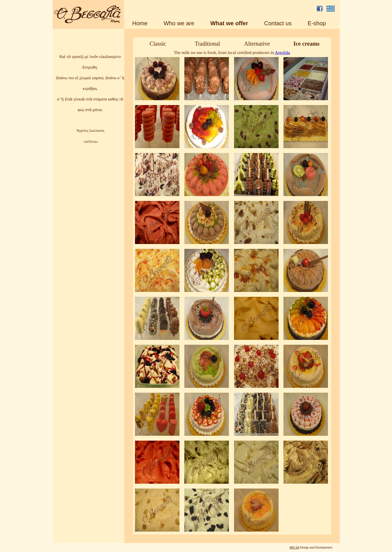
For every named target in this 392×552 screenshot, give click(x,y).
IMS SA (294, 548)
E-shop (317, 23)
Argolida (282, 53)
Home (140, 23)
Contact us (278, 23)
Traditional (207, 44)
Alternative (257, 44)
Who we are (179, 23)
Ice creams (307, 44)
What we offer (229, 23)
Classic (158, 44)
